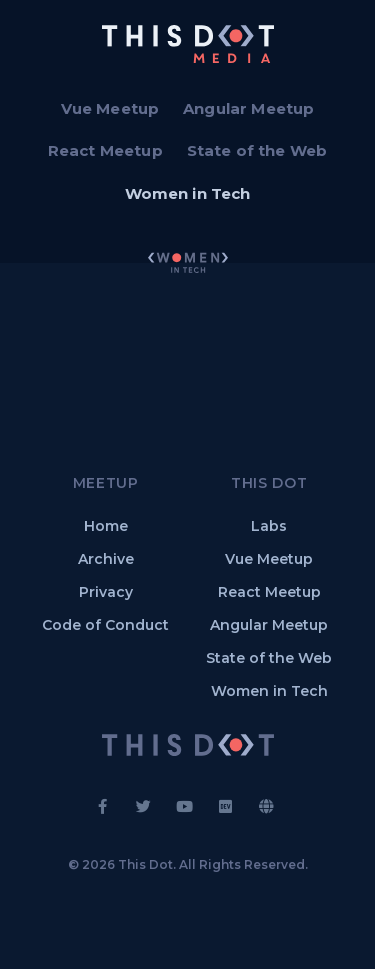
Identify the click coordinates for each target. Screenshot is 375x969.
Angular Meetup (248, 108)
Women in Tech (188, 193)
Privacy (106, 592)
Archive (106, 559)
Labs (269, 526)
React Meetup (105, 150)
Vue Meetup (110, 108)
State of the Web (257, 150)
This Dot (145, 864)
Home (106, 526)
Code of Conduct (105, 625)
